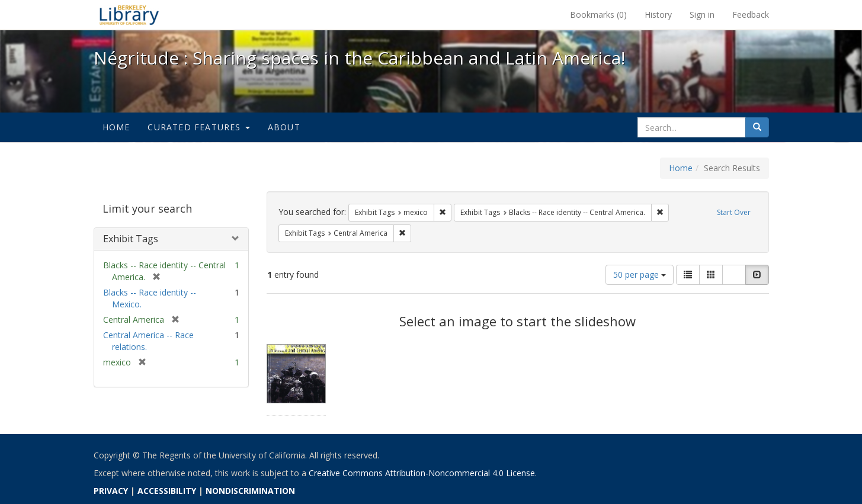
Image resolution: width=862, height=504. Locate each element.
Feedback (751, 15)
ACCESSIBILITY (167, 491)
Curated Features (198, 127)
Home (116, 127)
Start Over (734, 212)
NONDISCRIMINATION (250, 491)
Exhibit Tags (131, 239)
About (284, 127)
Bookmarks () (598, 15)
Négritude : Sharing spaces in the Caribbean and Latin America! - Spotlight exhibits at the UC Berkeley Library (129, 15)
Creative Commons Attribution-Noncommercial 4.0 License (422, 473)
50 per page (640, 275)
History (658, 15)
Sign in (702, 15)
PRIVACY (111, 491)
